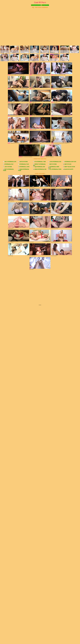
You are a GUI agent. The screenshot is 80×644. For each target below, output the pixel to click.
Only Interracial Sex (36, 5)
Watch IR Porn (45, 5)
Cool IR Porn (40, 2)
